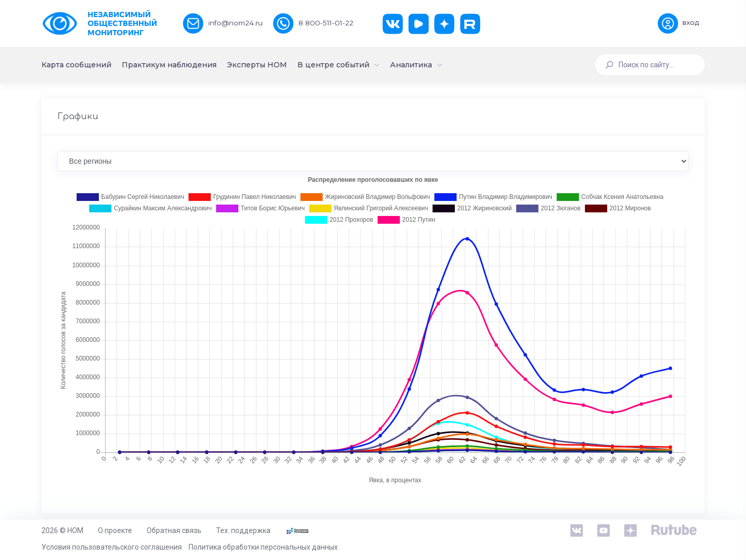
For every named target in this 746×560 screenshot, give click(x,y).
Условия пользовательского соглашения (112, 547)
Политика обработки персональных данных (263, 547)
